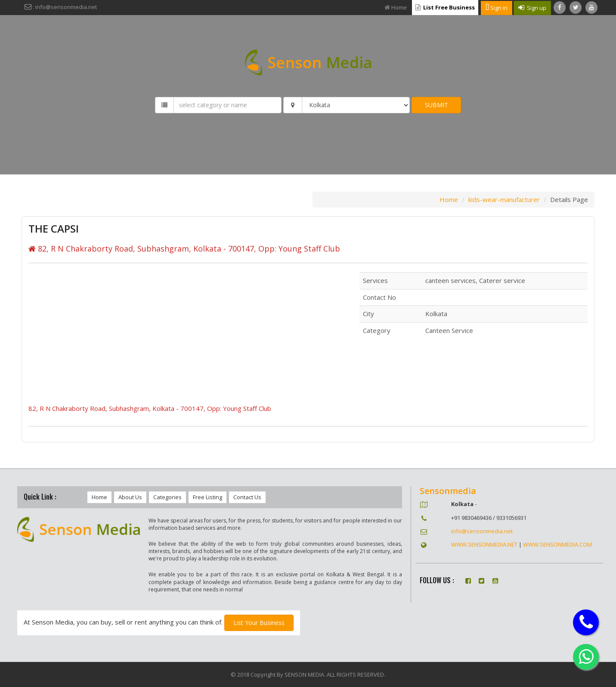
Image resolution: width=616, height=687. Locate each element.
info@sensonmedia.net (482, 531)
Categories (167, 497)
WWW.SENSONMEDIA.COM (557, 544)
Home (396, 7)
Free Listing (207, 497)
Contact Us (247, 497)
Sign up (532, 8)
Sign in (497, 8)
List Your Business (259, 623)
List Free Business (445, 7)
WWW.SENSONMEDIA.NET (484, 544)
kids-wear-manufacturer (504, 199)
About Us (130, 497)
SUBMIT (436, 105)
